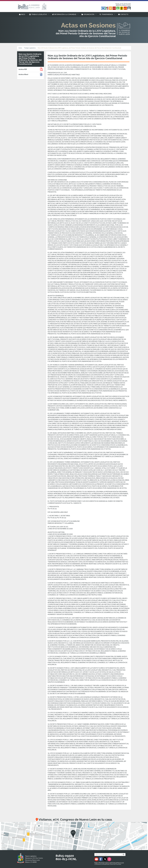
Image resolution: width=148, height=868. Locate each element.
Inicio (20, 48)
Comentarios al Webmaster (102, 864)
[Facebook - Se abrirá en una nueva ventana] (101, 860)
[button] (39, 14)
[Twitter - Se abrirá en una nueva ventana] (105, 860)
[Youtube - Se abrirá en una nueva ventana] (97, 860)
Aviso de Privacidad (116, 864)
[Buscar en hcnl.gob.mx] (108, 855)
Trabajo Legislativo (30, 48)
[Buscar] (123, 855)
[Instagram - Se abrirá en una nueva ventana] (109, 860)
